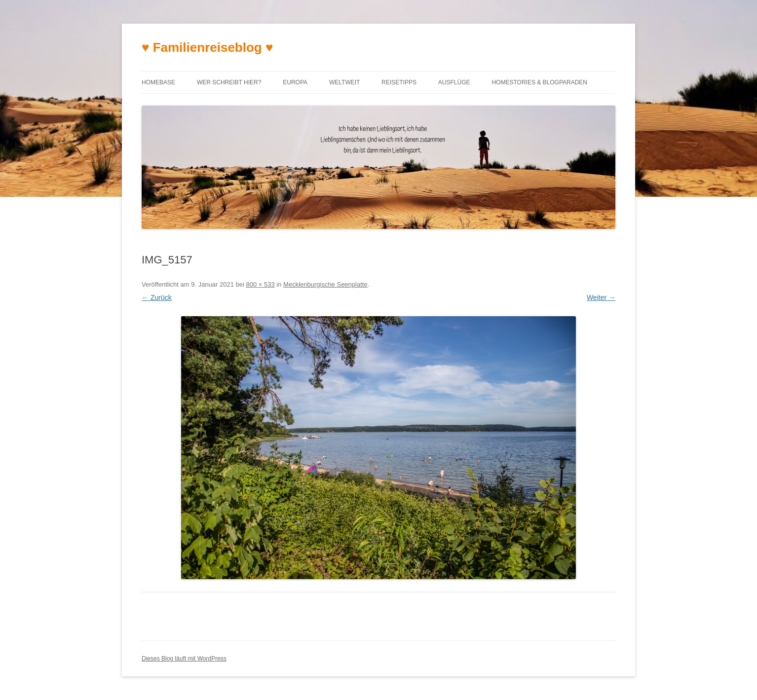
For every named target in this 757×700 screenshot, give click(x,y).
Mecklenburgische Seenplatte (325, 284)
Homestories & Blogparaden (539, 82)
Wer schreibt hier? (229, 82)
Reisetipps (399, 82)
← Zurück (157, 297)
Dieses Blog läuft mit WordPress (184, 659)
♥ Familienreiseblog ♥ (207, 47)
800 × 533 (261, 284)
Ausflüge (454, 82)
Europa (295, 82)
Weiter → (601, 297)
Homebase (158, 82)
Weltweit (344, 82)
